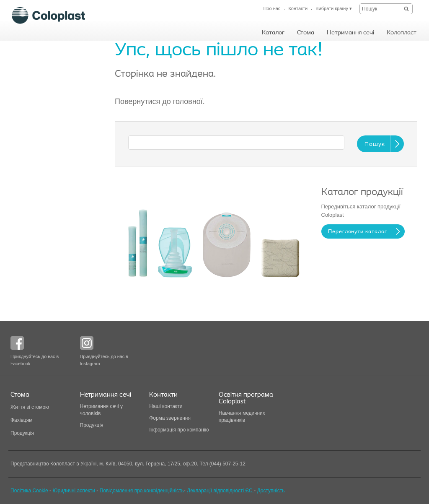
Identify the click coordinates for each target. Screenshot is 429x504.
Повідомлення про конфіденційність (142, 491)
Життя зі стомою (30, 407)
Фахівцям (21, 420)
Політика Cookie (29, 491)
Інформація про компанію (179, 430)
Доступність (271, 491)
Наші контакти (167, 406)
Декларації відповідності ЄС (220, 491)
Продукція (22, 433)
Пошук (375, 144)
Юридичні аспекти (74, 491)
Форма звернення (170, 418)
